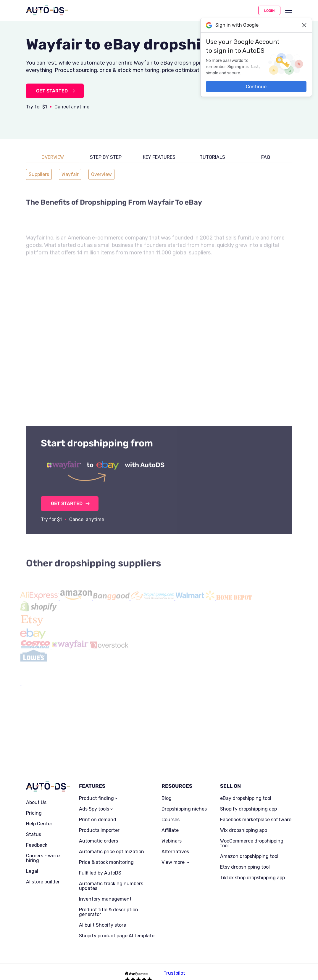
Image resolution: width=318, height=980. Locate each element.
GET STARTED (52, 91)
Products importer (99, 822)
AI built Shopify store (102, 917)
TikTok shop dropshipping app (252, 869)
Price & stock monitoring (106, 854)
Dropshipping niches (184, 801)
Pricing (34, 805)
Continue (256, 87)
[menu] (289, 10)
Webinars (172, 833)
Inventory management (105, 891)
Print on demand (98, 811)
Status (34, 826)
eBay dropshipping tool (246, 790)
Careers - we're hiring (43, 850)
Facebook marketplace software (256, 811)
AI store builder (43, 874)
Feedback (37, 837)
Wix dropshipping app (244, 822)
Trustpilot (174, 965)
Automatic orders (99, 833)
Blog (167, 790)
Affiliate (170, 822)
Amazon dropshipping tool (249, 848)
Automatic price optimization (112, 843)
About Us (36, 794)
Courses (171, 811)
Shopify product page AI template (117, 928)
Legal (32, 863)
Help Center (39, 816)
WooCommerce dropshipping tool (252, 835)
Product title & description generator (109, 904)
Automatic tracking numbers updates (111, 878)
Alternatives (175, 843)
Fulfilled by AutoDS (100, 865)
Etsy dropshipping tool (245, 859)
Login (269, 11)
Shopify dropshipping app (248, 801)
